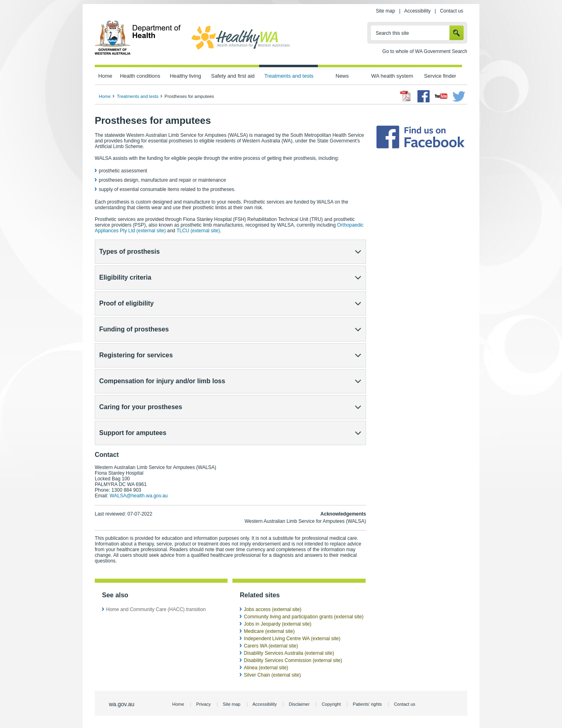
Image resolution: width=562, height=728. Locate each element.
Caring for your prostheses (141, 407)
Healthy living (185, 76)
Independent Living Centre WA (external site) (292, 639)
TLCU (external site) (198, 231)
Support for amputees (133, 433)
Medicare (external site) (269, 631)
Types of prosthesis (130, 252)
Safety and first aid (233, 76)
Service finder (440, 76)
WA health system (392, 76)
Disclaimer (299, 704)
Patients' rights (367, 704)
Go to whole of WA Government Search (425, 51)
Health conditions (140, 76)
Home (105, 76)
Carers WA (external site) (271, 646)
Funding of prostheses (134, 329)
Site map (385, 11)
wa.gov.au (122, 704)
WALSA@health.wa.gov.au (139, 496)
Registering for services (136, 355)
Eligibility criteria (125, 277)
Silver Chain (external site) (272, 675)
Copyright (331, 704)
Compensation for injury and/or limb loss (162, 381)
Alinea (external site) (266, 668)
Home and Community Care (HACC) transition (156, 609)
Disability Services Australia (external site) (289, 653)
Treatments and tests (289, 76)
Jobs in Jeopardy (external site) (278, 624)
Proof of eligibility (127, 303)
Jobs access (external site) (272, 609)
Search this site (392, 33)
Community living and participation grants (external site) (303, 617)
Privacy (203, 704)
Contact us (452, 11)
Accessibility (417, 11)
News (342, 76)
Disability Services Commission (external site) (293, 660)
